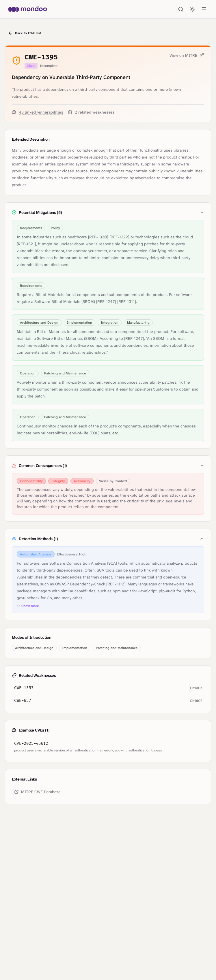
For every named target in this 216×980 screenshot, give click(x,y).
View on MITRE (187, 55)
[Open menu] (204, 9)
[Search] (181, 9)
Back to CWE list (25, 33)
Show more (28, 606)
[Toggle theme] (192, 9)
